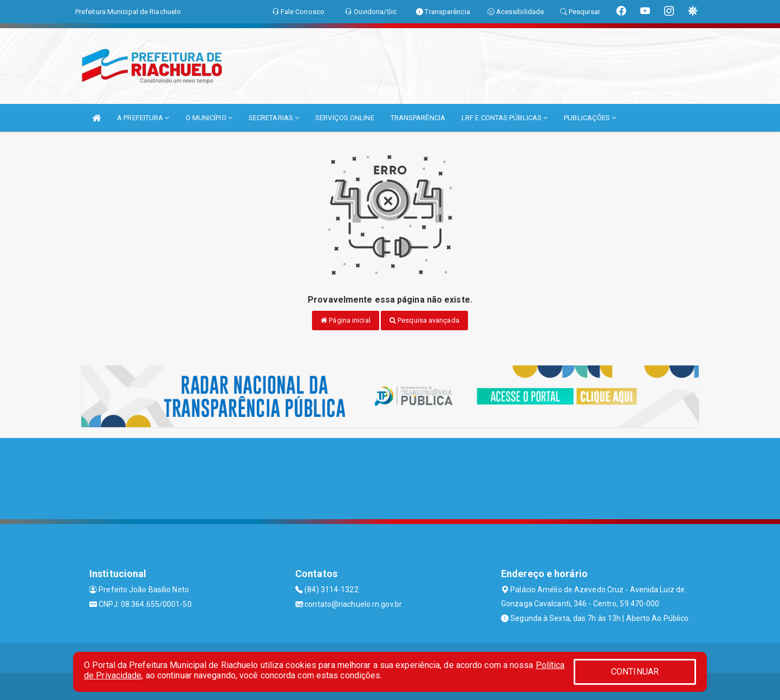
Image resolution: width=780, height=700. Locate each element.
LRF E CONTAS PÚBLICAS (505, 118)
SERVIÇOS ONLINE (345, 118)
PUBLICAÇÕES (590, 118)
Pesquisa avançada (424, 320)
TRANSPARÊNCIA (418, 118)
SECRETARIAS (274, 118)
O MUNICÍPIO (209, 118)
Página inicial (346, 320)
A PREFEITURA (143, 118)
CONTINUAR (635, 672)
